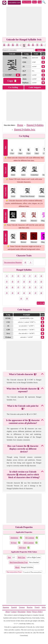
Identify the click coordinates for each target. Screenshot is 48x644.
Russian (30, 607)
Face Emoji (27, 2)
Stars (34, 2)
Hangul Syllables (35, 125)
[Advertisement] (24, 21)
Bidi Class (22, 557)
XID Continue (29, 543)
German (22, 607)
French (37, 607)
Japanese (6, 607)
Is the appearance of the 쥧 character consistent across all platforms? (23, 422)
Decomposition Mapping (13, 262)
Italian (44, 607)
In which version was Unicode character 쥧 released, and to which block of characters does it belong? (23, 475)
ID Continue (30, 538)
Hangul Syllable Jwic (25, 129)
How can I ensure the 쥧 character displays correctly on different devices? (23, 449)
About (8, 612)
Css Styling (13, 87)
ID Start (14, 543)
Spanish (14, 607)
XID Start (22, 548)
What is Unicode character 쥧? (23, 374)
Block (17, 567)
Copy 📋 (12, 81)
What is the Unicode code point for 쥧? (23, 407)
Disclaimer (22, 612)
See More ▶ (41, 303)
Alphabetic (14, 538)
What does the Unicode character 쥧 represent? (23, 390)
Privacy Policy (38, 612)
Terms (29, 612)
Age (9, 557)
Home (20, 125)
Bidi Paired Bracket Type (19, 562)
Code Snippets (35, 87)
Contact (14, 612)
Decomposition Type (14, 572)
